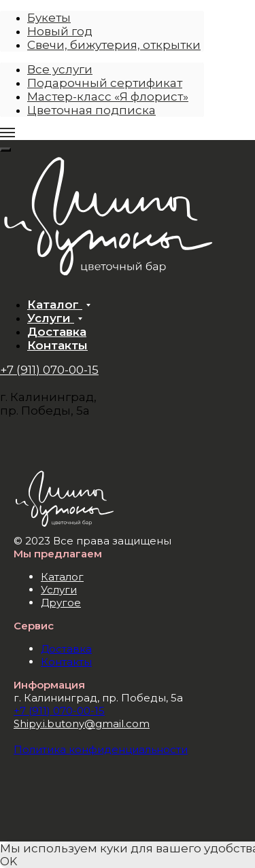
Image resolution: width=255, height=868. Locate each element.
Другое (61, 603)
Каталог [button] (55, 305)
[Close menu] (5, 150)
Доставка (57, 332)
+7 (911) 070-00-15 (49, 370)
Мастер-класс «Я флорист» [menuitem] (108, 97)
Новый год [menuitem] (60, 31)
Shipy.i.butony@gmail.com (82, 724)
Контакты (57, 345)
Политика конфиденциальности (101, 749)
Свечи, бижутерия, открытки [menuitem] (114, 45)
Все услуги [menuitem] (60, 69)
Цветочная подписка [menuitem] (91, 110)
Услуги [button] (51, 318)
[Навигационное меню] (7, 133)
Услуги (59, 590)
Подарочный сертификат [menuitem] (105, 83)
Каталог (62, 577)
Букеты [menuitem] (49, 18)
